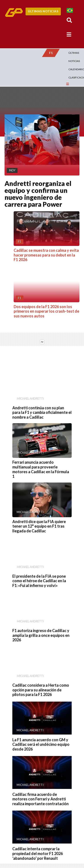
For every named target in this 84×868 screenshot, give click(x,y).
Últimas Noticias (43, 11)
